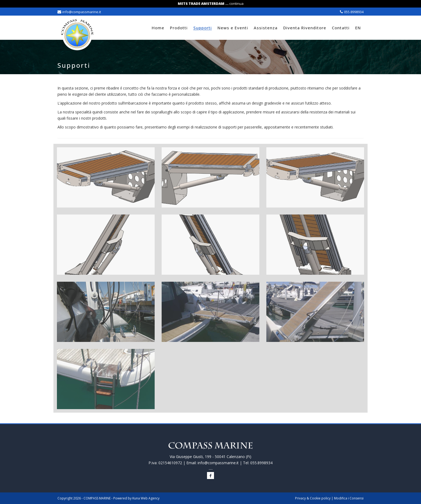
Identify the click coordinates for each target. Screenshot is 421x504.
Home (158, 28)
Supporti (203, 28)
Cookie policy (320, 498)
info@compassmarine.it (82, 12)
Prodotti (179, 28)
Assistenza (266, 28)
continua (236, 3)
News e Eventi (233, 28)
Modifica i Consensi (349, 498)
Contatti (341, 28)
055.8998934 (354, 12)
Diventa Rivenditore (305, 28)
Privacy (300, 498)
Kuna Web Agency (146, 498)
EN (358, 28)
